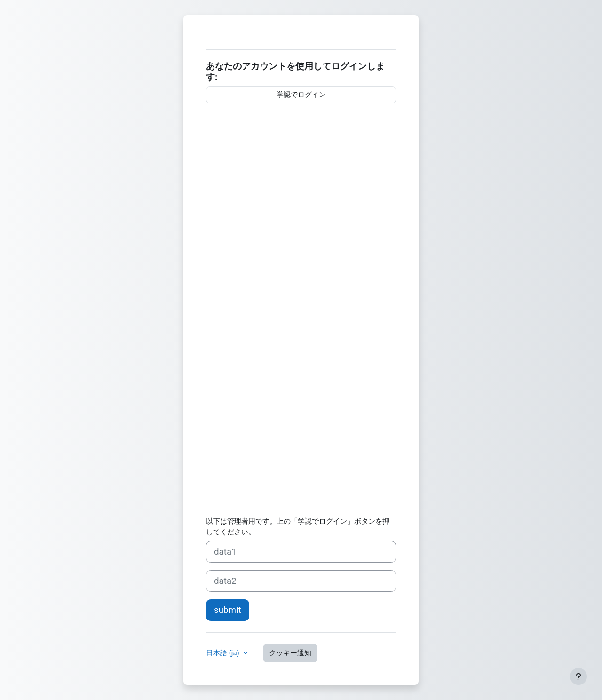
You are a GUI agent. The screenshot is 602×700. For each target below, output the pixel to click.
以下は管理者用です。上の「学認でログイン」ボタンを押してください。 (298, 527)
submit (228, 610)
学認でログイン (301, 95)
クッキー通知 (290, 653)
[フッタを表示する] (578, 676)
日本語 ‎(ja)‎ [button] (224, 653)
